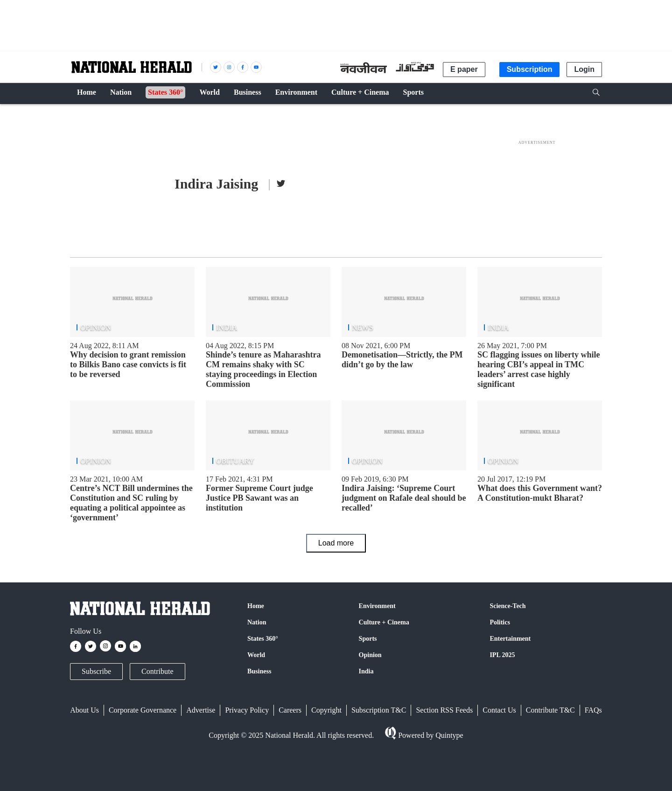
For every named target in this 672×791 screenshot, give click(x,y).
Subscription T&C (379, 710)
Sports (368, 639)
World (256, 655)
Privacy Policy (247, 710)
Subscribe (96, 671)
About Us (84, 710)
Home (256, 606)
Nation (257, 622)
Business (259, 671)
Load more (336, 543)
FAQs (593, 710)
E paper (464, 69)
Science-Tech (507, 606)
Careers (290, 710)
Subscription (530, 69)
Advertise (201, 710)
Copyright (326, 710)
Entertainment (510, 639)
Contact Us (499, 710)
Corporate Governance (143, 710)
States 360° (263, 639)
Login (584, 69)
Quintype (448, 735)
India (366, 671)
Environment (377, 606)
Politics (500, 622)
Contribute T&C (550, 710)
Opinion (370, 655)
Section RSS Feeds (444, 710)
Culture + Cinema (384, 622)
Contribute (157, 671)
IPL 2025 (502, 655)
